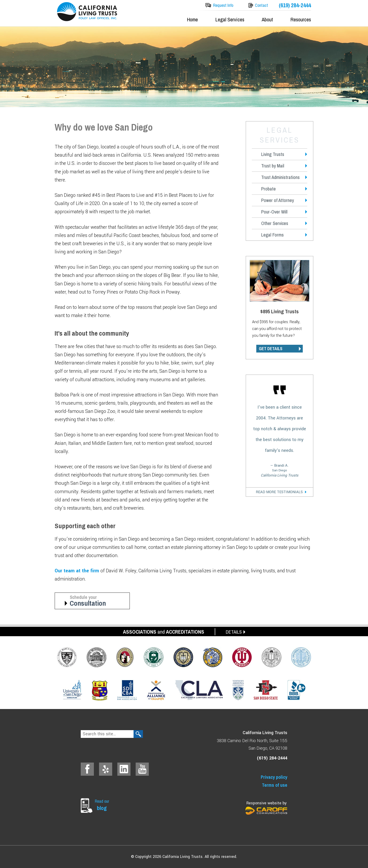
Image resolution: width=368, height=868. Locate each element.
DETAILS (234, 632)
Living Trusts (273, 154)
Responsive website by (266, 808)
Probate (268, 189)
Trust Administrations (280, 177)
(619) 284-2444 (295, 5)
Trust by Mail (273, 166)
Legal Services (230, 19)
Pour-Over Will (274, 212)
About (267, 19)
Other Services (275, 223)
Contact (261, 5)
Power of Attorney (278, 200)
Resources (301, 19)
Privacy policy (274, 777)
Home (192, 19)
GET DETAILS (271, 349)
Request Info (223, 5)
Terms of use (275, 785)
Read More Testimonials (279, 492)
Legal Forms (272, 235)
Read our (103, 805)
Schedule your (96, 601)
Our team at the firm (78, 571)
